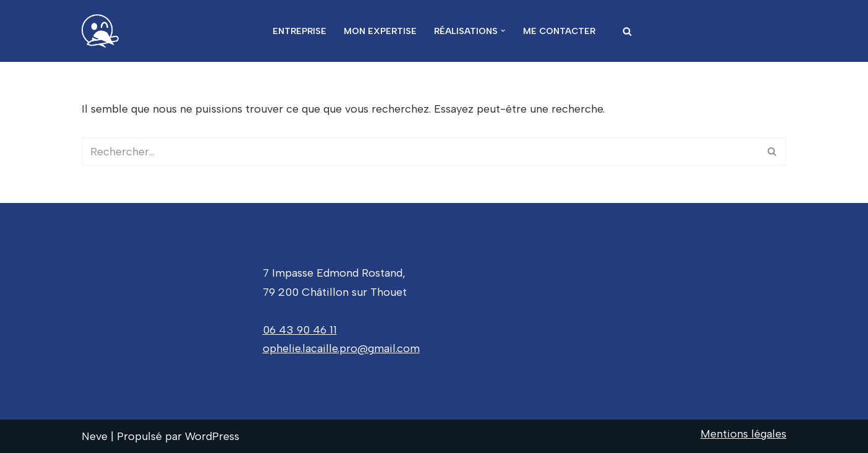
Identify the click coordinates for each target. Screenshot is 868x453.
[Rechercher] (627, 31)
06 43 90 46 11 (300, 330)
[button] (503, 31)
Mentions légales (743, 434)
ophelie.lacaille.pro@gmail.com (341, 348)
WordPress (212, 436)
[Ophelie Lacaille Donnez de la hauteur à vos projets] (103, 31)
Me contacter (559, 31)
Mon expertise (380, 31)
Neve (95, 436)
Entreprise (300, 31)
